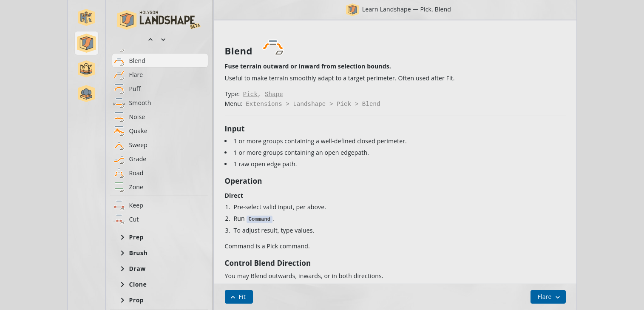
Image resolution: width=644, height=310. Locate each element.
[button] (86, 17)
